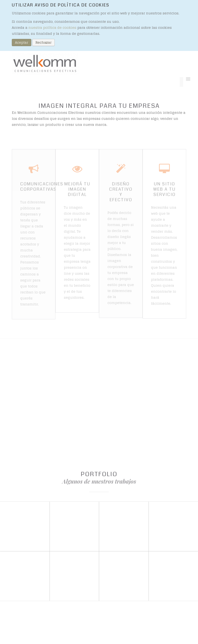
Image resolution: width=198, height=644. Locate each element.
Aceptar (22, 42)
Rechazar (43, 42)
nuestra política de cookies (52, 27)
